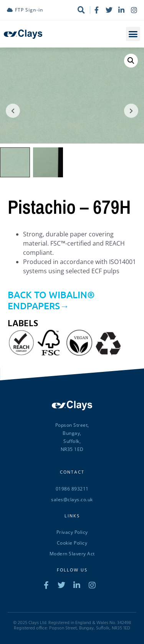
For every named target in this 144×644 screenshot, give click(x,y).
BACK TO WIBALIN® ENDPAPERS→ (51, 299)
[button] (133, 34)
